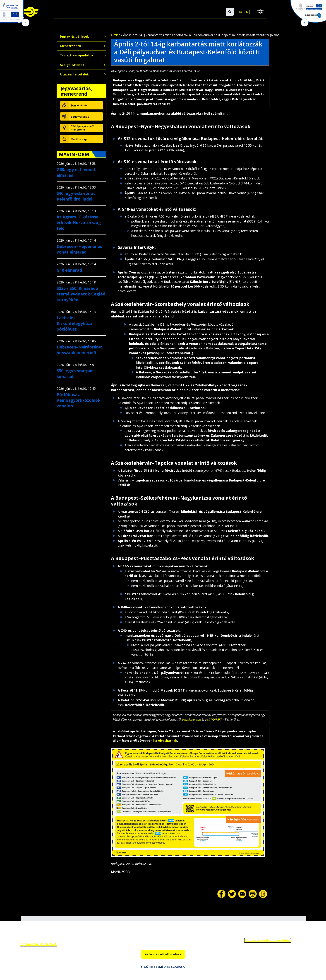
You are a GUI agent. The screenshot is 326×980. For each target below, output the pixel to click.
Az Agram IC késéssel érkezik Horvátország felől (79, 223)
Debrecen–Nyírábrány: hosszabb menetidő (79, 350)
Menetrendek (71, 46)
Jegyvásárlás (79, 105)
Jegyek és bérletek (74, 36)
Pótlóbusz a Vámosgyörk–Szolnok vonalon (79, 400)
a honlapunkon (191, 719)
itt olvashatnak (165, 740)
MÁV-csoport (281, 12)
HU (240, 12)
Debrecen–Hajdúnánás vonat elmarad (79, 249)
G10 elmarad (69, 270)
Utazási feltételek (74, 74)
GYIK (201, 12)
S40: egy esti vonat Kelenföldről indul (76, 196)
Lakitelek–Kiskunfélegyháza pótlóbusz (74, 323)
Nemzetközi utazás (98, 12)
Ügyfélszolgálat (176, 12)
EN (246, 12)
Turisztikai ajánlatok (77, 55)
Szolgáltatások (138, 12)
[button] (230, 12)
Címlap (116, 35)
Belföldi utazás (59, 12)
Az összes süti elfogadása (163, 956)
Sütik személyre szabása (164, 969)
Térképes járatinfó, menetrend (83, 128)
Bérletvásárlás (80, 117)
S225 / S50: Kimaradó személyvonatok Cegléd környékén (81, 294)
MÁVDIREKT (215, 719)
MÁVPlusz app (80, 139)
